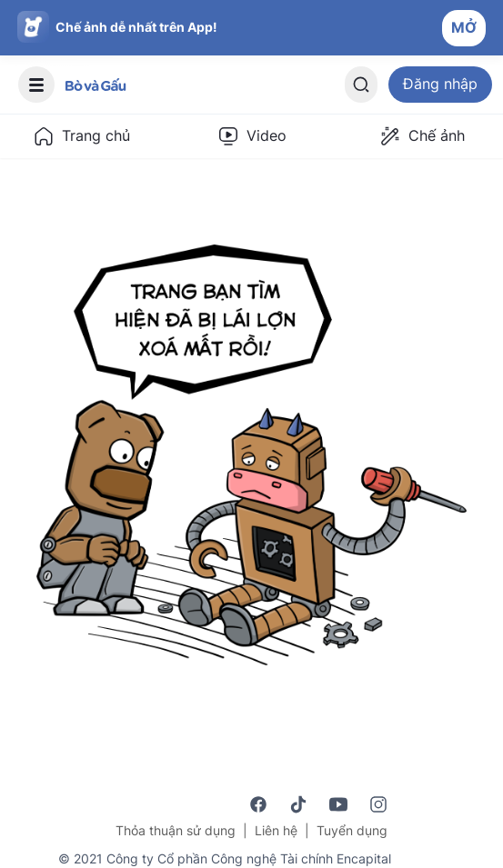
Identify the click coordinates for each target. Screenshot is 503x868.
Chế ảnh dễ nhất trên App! (136, 27)
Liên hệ (276, 830)
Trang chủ (81, 136)
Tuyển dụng (352, 830)
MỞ (464, 27)
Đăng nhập (440, 84)
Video (252, 136)
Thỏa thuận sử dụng (176, 830)
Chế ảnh (422, 136)
